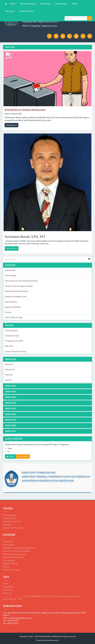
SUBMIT (10, 456)
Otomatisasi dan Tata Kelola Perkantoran (21, 281)
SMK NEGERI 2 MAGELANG (50, 636)
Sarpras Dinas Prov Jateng (15, 351)
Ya (7, 452)
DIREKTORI (46, 4)
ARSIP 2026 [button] (11, 359)
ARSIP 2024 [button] (11, 392)
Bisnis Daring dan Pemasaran (17, 291)
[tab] (47, 359)
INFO (13, 4)
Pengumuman (8, 587)
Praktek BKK (10, 270)
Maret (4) (9, 375)
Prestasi (8, 312)
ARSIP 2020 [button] (11, 414)
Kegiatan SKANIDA (13, 307)
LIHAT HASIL (23, 456)
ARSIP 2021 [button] (11, 408)
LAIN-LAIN (10, 11)
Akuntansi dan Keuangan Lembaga (19, 286)
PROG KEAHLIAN (28, 4)
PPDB (75, 4)
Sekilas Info (7, 590)
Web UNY (9, 346)
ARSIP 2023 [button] (11, 397)
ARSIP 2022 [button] (11, 403)
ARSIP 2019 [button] (11, 420)
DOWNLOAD (62, 4)
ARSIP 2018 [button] (11, 425)
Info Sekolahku (11, 302)
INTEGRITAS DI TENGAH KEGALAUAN (25, 110)
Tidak (8, 448)
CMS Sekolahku (11, 330)
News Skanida (11, 275)
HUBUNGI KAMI (26, 11)
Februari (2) (10, 370)
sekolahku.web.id (52, 640)
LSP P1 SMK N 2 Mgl (14, 317)
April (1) (8, 380)
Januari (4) (9, 364)
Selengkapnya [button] (11, 125)
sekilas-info (7, 593)
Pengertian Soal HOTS (14, 341)
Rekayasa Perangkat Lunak (16, 296)
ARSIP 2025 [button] (11, 386)
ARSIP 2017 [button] (11, 431)
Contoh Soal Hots (12, 336)
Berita (5, 584)
